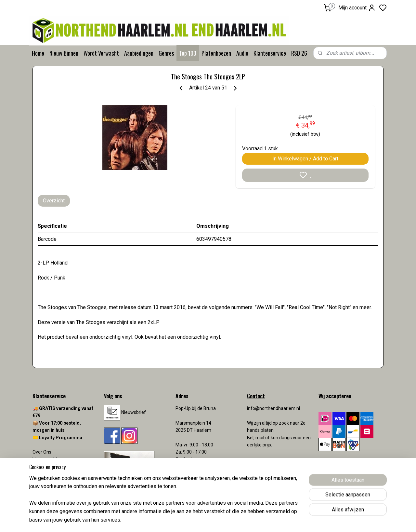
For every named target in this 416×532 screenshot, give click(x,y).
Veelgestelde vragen (54, 459)
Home (38, 53)
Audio (242, 53)
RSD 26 (299, 53)
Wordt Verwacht (101, 53)
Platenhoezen (216, 53)
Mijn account (357, 8)
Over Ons (42, 452)
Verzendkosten (49, 474)
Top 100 (188, 53)
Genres (166, 53)
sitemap (234, 520)
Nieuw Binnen (64, 53)
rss (246, 520)
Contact (41, 467)
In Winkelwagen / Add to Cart (305, 159)
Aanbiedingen (139, 53)
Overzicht (54, 201)
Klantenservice (270, 53)
